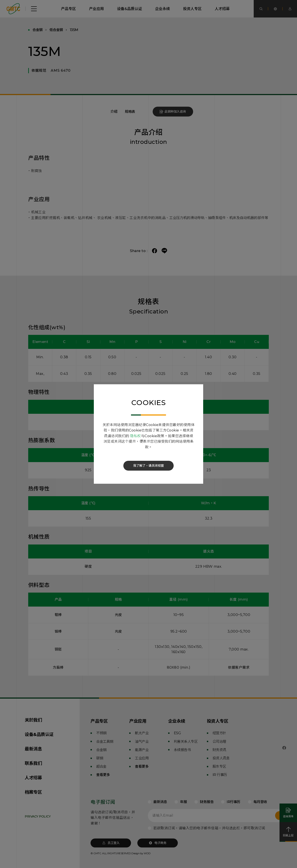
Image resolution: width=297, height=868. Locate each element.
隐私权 (136, 436)
